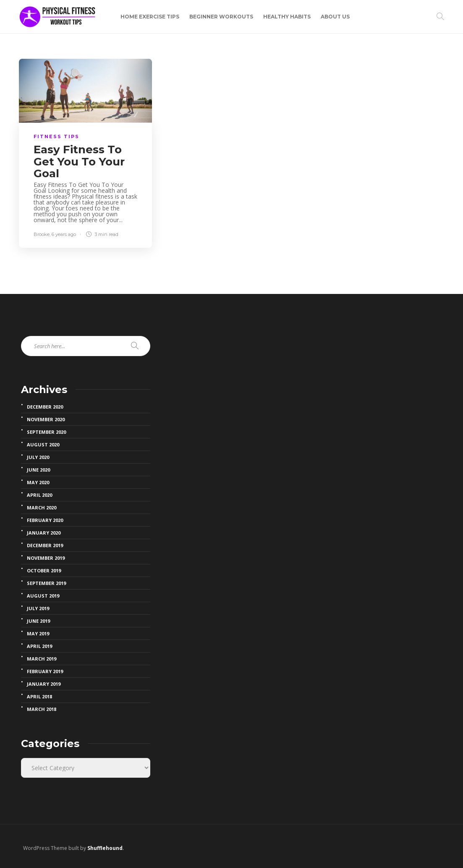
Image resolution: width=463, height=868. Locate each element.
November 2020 (46, 420)
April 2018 (39, 697)
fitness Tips (56, 136)
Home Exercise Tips (150, 17)
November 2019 (46, 558)
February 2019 (45, 671)
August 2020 (43, 445)
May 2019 (38, 634)
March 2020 (42, 508)
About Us (335, 17)
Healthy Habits (287, 17)
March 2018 (42, 709)
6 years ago (64, 234)
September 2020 (46, 432)
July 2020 (38, 457)
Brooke (42, 234)
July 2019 (38, 608)
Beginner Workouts (221, 17)
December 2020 (45, 407)
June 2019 (38, 621)
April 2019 (39, 646)
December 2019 (45, 545)
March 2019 (42, 659)
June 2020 (38, 470)
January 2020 (44, 533)
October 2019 (44, 571)
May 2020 (38, 483)
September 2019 (46, 583)
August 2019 (43, 596)
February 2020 (45, 520)
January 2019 (44, 684)
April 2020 (39, 495)
